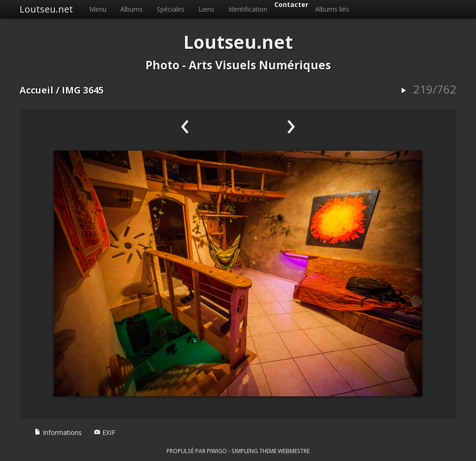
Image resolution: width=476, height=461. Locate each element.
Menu (98, 9)
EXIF (105, 432)
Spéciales (171, 9)
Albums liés (332, 9)
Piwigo (217, 451)
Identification (248, 9)
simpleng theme (254, 451)
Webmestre (294, 451)
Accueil (36, 90)
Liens (206, 9)
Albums (132, 9)
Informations (58, 432)
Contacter (291, 4)
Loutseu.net (46, 9)
